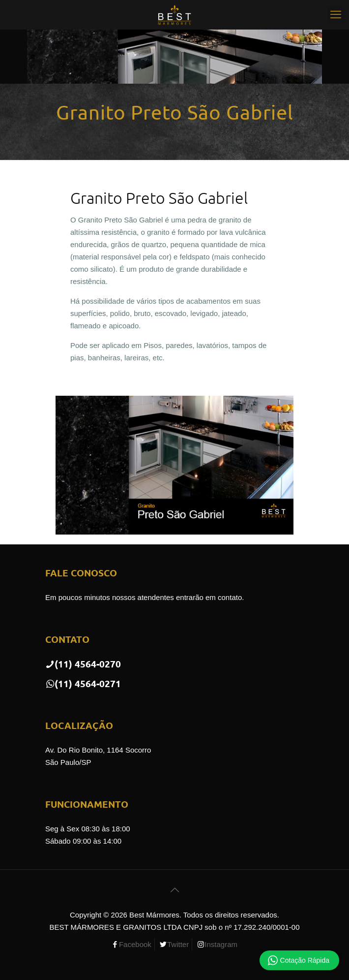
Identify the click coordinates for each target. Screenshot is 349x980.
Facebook (135, 944)
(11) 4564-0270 (83, 664)
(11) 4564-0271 (83, 683)
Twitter (178, 944)
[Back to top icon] (174, 890)
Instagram (221, 944)
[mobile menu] (336, 15)
